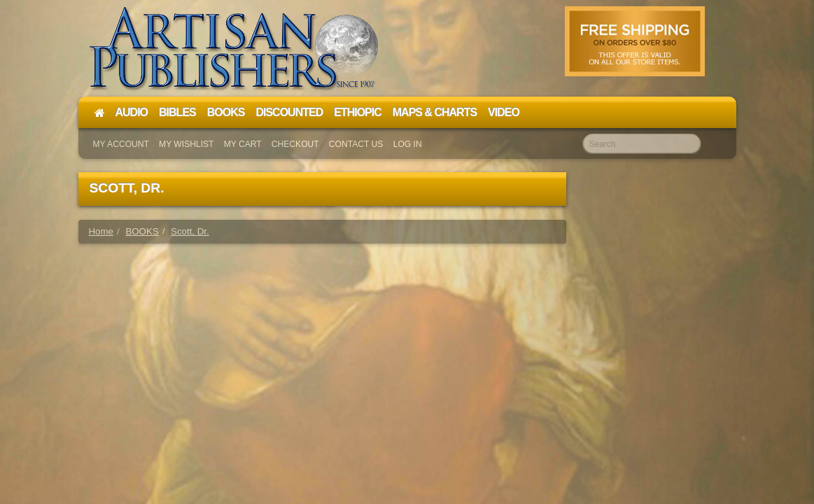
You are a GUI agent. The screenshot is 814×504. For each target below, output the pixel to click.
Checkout (295, 144)
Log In (408, 144)
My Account (121, 144)
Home (101, 231)
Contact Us (356, 144)
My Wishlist (186, 144)
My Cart (243, 144)
